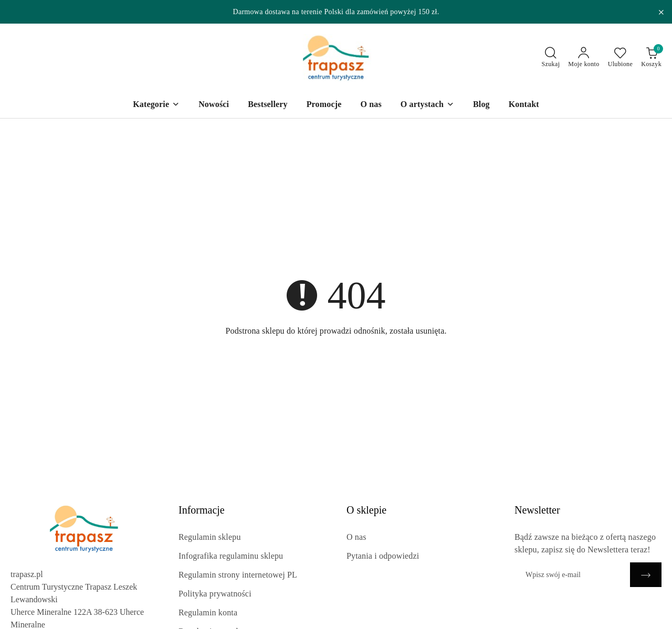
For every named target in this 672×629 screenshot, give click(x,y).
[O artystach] (427, 105)
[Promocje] (324, 105)
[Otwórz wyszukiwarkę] (551, 58)
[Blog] (481, 105)
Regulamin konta (208, 612)
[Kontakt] (524, 105)
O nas (356, 537)
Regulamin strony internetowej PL (238, 575)
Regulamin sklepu (210, 537)
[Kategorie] (156, 105)
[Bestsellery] (268, 105)
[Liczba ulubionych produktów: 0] (621, 58)
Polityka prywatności (215, 594)
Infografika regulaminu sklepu (231, 556)
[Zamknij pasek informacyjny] (661, 12)
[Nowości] (214, 105)
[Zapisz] (646, 575)
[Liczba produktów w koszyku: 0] (651, 58)
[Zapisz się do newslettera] (572, 575)
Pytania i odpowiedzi (383, 556)
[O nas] (371, 105)
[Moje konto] (584, 58)
